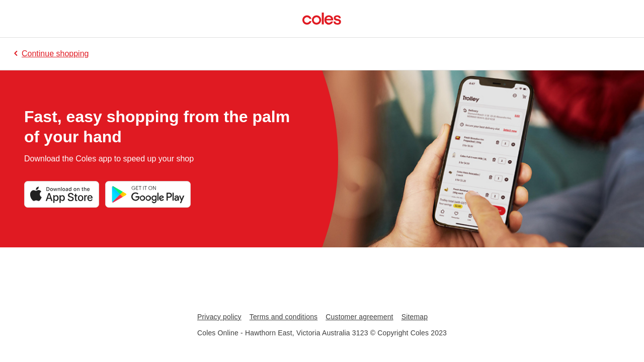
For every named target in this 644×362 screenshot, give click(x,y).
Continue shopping (50, 54)
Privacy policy (219, 317)
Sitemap (415, 317)
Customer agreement (359, 317)
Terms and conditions (284, 317)
